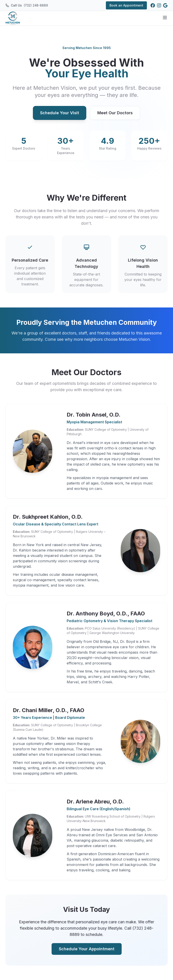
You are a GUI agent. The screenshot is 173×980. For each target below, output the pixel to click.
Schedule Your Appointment (87, 949)
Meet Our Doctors (115, 113)
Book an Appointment (126, 5)
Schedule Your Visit (60, 113)
